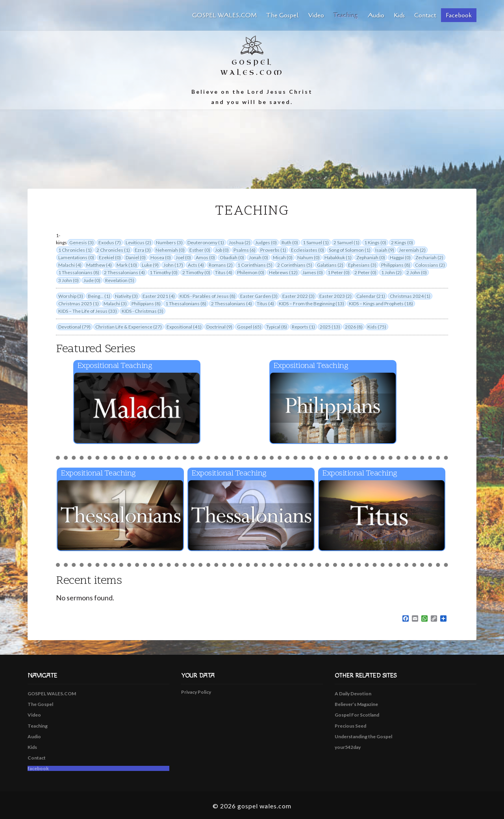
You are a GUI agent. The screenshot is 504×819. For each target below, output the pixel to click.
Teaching (346, 15)
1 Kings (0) (375, 242)
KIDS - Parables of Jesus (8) (208, 296)
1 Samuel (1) (316, 242)
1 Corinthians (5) (255, 265)
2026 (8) (354, 327)
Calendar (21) (371, 296)
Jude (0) (92, 280)
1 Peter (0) (339, 272)
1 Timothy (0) (164, 272)
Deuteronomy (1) (206, 242)
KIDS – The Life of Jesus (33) (88, 311)
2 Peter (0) (365, 272)
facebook (459, 15)
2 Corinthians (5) (295, 265)
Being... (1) (99, 296)
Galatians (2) (330, 265)
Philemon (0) (251, 272)
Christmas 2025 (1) (79, 304)
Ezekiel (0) (110, 257)
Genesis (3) (82, 242)
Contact (425, 15)
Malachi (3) (115, 304)
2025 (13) (330, 327)
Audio (376, 15)
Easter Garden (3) (259, 296)
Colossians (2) (430, 265)
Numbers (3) (169, 242)
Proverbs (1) (273, 250)
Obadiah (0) (232, 257)
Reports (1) (303, 327)
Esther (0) (200, 250)
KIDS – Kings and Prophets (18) (381, 304)
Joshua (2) (240, 242)
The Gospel (283, 15)
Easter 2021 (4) (159, 296)
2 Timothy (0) (196, 272)
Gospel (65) (249, 327)
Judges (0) (266, 242)
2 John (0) (417, 272)
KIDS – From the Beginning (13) (311, 304)
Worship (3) (71, 296)
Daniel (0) (136, 257)
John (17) (173, 265)
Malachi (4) (70, 265)
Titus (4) (224, 272)
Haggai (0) (400, 257)
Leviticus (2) (138, 242)
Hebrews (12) (283, 272)
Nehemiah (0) (170, 250)
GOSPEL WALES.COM (224, 15)
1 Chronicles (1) (75, 250)
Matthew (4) (99, 265)
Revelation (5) (120, 280)
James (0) (313, 272)
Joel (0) (183, 257)
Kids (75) (377, 327)
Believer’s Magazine (356, 704)
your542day (348, 747)
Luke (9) (150, 265)
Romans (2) (221, 265)
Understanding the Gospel (363, 736)
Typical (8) (277, 327)
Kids (399, 15)
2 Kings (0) (402, 242)
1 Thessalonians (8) (79, 272)
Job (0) (222, 250)
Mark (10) (127, 265)
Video (316, 15)
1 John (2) (391, 272)
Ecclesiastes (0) (308, 250)
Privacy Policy (196, 692)
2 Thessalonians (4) (124, 272)
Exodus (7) (110, 242)
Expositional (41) (184, 327)
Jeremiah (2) (412, 250)
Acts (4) (196, 265)
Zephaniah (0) (371, 257)
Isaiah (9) (385, 250)
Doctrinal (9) (219, 327)
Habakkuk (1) (338, 257)
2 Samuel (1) (346, 242)
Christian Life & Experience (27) (129, 327)
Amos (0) (205, 257)
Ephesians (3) (362, 265)
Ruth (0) (290, 242)
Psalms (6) (245, 250)
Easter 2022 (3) (298, 296)
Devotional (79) (74, 327)
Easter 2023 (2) (335, 296)
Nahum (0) (309, 257)
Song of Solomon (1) (350, 250)
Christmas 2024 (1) (410, 296)
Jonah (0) (258, 257)
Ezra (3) (143, 250)
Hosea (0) (161, 257)
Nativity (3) (126, 296)
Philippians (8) (396, 265)
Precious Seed (350, 726)
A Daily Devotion (353, 694)
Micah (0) (283, 257)
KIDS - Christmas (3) (143, 311)
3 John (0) (69, 280)
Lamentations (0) (76, 257)
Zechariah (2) (429, 257)
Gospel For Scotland (357, 715)
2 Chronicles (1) (113, 250)
